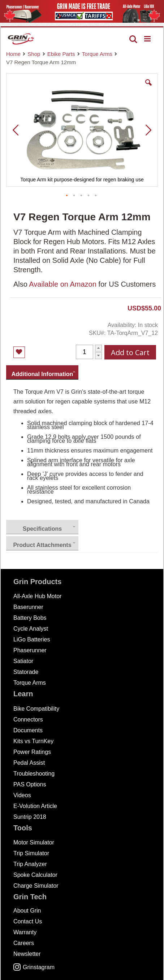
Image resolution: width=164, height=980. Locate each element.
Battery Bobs (30, 618)
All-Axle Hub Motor (37, 596)
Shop (34, 54)
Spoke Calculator (35, 875)
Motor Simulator (34, 842)
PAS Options (30, 784)
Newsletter (27, 954)
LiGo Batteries (32, 639)
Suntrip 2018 (30, 817)
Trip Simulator (31, 853)
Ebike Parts (61, 54)
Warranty (25, 932)
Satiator (23, 661)
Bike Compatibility (36, 709)
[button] (148, 88)
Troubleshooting (34, 774)
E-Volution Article (35, 806)
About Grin (27, 911)
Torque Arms (97, 54)
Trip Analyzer (30, 864)
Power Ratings (32, 752)
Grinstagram (34, 967)
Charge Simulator (36, 886)
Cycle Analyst (31, 629)
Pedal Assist (29, 763)
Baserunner (28, 607)
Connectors (28, 719)
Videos (22, 795)
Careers (24, 943)
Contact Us (28, 921)
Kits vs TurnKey (33, 741)
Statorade (26, 672)
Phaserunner (30, 650)
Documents (28, 730)
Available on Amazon (62, 284)
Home (13, 54)
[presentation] (42, 372)
